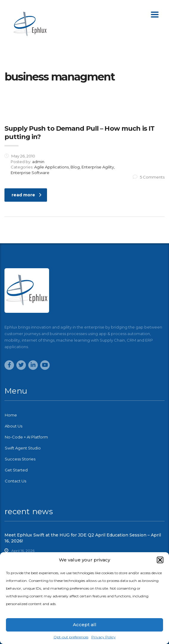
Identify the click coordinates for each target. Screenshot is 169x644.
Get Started (16, 470)
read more (27, 195)
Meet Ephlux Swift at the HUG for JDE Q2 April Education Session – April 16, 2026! (83, 538)
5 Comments (149, 177)
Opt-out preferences (71, 637)
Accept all (85, 625)
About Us (14, 426)
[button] (160, 560)
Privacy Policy (104, 637)
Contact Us (15, 481)
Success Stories (20, 459)
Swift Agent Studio (23, 448)
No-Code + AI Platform (26, 437)
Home (11, 415)
